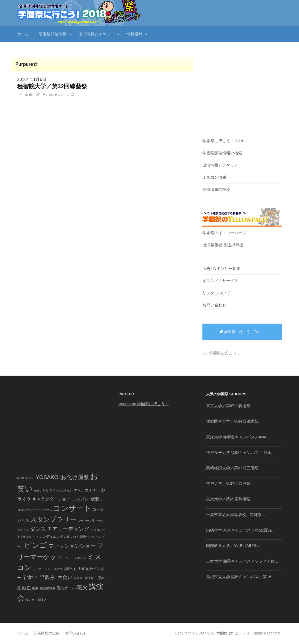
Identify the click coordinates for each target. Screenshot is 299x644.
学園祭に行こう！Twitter (242, 332)
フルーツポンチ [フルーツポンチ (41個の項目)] (75, 558)
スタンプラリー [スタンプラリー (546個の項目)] (53, 519)
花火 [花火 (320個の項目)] (82, 587)
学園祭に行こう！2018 (223, 141)
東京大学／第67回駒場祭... (230, 406)
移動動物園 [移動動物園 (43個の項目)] (48, 588)
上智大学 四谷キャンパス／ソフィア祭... (242, 561)
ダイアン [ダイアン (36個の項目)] (23, 530)
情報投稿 (134, 34)
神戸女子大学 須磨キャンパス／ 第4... (240, 452)
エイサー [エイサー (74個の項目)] (92, 490)
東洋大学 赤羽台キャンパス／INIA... (238, 437)
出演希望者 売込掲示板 (223, 245)
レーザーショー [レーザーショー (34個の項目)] (43, 569)
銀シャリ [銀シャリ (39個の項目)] (31, 600)
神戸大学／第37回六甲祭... (230, 483)
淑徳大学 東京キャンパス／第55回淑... (240, 530)
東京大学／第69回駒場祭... (230, 499)
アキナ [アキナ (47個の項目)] (79, 490)
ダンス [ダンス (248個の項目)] (38, 529)
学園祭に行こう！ (225, 353)
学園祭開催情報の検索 (222, 153)
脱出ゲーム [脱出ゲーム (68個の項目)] (66, 588)
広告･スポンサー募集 (221, 268)
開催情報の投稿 (216, 189)
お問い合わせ (214, 305)
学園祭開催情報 (53, 34)
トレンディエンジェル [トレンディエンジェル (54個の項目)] (53, 537)
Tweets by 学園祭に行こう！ (143, 404)
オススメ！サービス (220, 281)
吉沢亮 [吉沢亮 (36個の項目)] (58, 569)
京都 (29, 94)
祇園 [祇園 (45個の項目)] (35, 588)
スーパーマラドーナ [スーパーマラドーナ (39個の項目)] (90, 521)
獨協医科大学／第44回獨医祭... (234, 421)
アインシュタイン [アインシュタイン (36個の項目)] (61, 490)
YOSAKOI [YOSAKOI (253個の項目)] (48, 477)
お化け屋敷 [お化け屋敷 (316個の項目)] (75, 477)
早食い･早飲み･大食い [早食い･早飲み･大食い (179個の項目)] (47, 577)
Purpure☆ (52, 94)
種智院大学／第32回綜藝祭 (52, 86)
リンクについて (216, 293)
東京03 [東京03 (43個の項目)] (78, 578)
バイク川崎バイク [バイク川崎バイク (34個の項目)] (83, 537)
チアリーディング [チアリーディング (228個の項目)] (68, 529)
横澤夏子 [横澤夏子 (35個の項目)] (90, 578)
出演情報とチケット (96, 34)
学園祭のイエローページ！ (226, 233)
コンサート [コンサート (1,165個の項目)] (72, 508)
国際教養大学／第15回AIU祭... (233, 546)
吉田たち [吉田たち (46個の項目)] (70, 569)
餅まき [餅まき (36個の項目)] (42, 600)
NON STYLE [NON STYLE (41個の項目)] (26, 478)
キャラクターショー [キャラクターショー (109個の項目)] (52, 499)
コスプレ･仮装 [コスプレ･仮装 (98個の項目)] (85, 499)
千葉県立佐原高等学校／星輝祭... (236, 515)
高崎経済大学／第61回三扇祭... (234, 468)
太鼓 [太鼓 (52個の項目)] (81, 569)
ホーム (23, 34)
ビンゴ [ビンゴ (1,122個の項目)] (36, 545)
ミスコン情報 (214, 177)
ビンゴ (69, 94)
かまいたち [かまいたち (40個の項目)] (41, 490)
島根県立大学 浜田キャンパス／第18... (240, 577)
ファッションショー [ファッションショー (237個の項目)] (72, 546)
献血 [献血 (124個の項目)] (26, 588)
